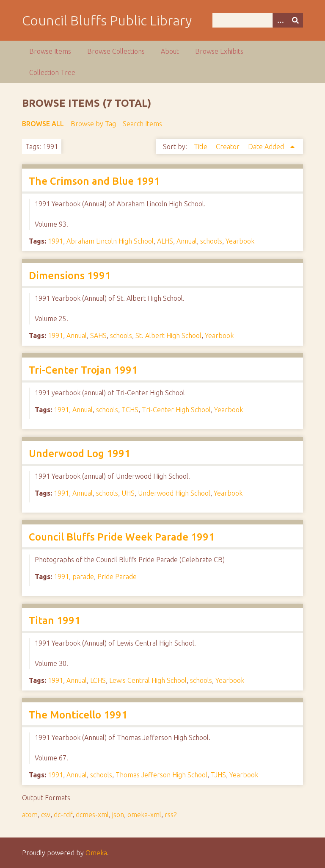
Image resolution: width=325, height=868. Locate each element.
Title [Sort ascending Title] (201, 147)
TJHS (218, 775)
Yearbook (240, 241)
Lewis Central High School (148, 680)
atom (30, 815)
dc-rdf (63, 815)
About (170, 51)
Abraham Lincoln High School (110, 241)
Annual (187, 241)
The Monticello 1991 (78, 715)
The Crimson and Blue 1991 (94, 181)
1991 (55, 241)
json (118, 815)
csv (46, 815)
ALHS (165, 241)
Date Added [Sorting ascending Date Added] (267, 147)
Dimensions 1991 (70, 276)
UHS (128, 493)
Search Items (142, 124)
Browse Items (50, 51)
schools (211, 241)
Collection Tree (52, 72)
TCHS (130, 410)
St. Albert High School (168, 336)
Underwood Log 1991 (80, 453)
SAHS (98, 336)
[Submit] (295, 20)
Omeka (96, 853)
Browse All (43, 124)
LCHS (98, 680)
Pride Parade (117, 577)
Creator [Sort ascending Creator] (229, 147)
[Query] (258, 20)
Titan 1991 (55, 620)
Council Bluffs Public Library (107, 20)
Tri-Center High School (176, 410)
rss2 (171, 815)
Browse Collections (116, 51)
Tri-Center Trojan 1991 (83, 370)
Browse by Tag (93, 124)
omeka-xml (144, 815)
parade (83, 577)
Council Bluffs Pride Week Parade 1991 (122, 537)
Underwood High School (174, 493)
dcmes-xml (92, 815)
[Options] (280, 20)
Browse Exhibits (219, 51)
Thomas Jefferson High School (161, 775)
